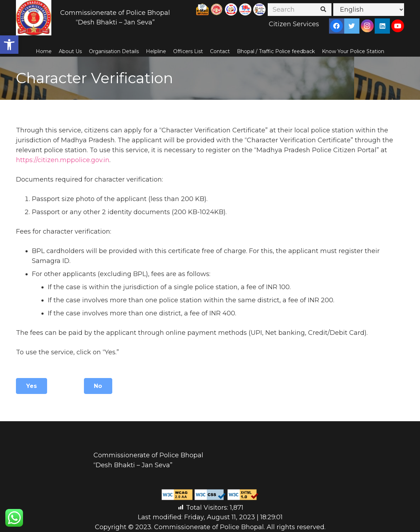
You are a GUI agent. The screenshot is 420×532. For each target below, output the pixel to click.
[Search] (300, 10)
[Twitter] (352, 26)
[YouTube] (398, 26)
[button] (9, 45)
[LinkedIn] (382, 26)
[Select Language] (369, 10)
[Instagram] (367, 26)
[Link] (34, 18)
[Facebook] (336, 26)
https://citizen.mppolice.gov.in (63, 160)
